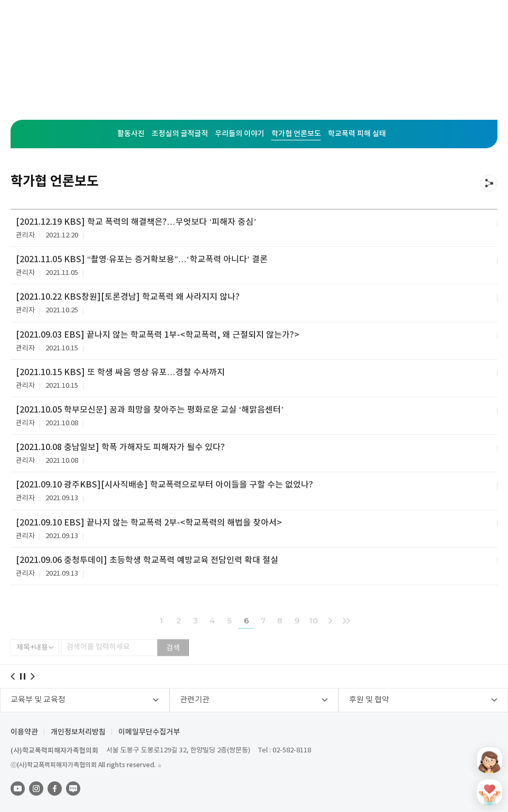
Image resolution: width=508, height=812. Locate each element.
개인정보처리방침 (78, 732)
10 (314, 630)
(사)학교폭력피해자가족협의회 (54, 751)
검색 (173, 657)
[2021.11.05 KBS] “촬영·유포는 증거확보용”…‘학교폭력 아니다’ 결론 (142, 260)
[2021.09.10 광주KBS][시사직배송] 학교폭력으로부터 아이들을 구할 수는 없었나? (164, 485)
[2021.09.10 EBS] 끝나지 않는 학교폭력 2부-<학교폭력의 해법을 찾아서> (149, 523)
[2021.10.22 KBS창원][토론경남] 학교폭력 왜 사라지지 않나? (128, 297)
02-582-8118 (292, 751)
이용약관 (24, 732)
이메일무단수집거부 (149, 732)
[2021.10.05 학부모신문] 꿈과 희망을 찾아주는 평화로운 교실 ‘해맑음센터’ (150, 410)
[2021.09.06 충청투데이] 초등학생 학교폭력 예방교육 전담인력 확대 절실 (147, 560)
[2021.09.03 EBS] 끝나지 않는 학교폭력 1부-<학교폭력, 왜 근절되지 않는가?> (158, 335)
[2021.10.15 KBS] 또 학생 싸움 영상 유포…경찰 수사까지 (120, 372)
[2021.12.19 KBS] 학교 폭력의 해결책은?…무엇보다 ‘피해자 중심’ (136, 222)
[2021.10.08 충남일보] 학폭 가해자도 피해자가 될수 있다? (120, 447)
